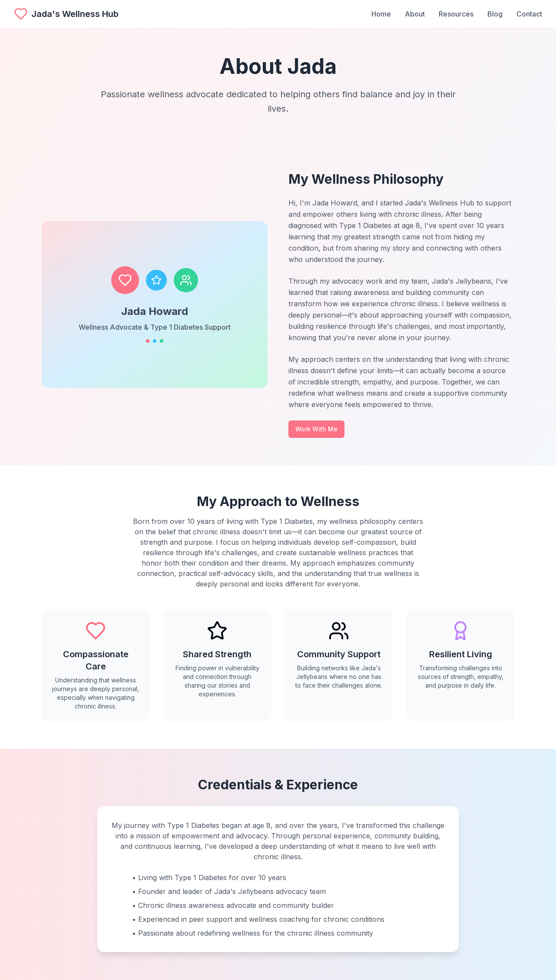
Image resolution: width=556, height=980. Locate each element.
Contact (529, 14)
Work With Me (316, 429)
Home (381, 14)
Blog (495, 14)
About (415, 14)
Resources (456, 14)
